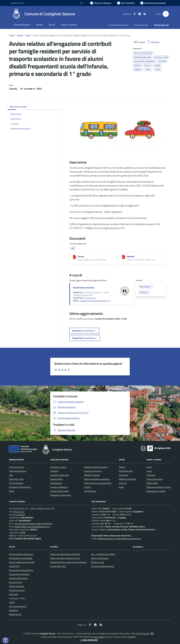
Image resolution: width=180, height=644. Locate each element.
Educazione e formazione (61, 495)
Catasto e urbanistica (59, 487)
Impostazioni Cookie (17, 598)
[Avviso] (74, 257)
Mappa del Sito (15, 614)
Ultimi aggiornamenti (18, 606)
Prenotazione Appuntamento (21, 570)
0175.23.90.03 (19, 515)
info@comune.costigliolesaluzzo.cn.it (95, 301)
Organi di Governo (16, 467)
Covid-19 (123, 483)
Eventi (149, 467)
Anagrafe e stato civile (60, 475)
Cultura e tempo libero (59, 491)
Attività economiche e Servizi (159, 487)
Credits (12, 602)
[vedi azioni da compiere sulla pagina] (153, 42)
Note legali (13, 594)
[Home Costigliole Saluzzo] (43, 14)
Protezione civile (126, 471)
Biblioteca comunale (127, 479)
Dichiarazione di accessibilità (21, 558)
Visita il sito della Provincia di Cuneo (65, 558)
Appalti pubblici (56, 479)
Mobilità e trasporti (92, 475)
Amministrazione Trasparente (21, 554)
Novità (20, 35)
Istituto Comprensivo (100, 558)
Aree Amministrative (18, 471)
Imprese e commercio (93, 471)
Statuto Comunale (17, 586)
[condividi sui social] (139, 42)
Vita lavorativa (90, 491)
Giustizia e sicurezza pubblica (96, 467)
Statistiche (13, 610)
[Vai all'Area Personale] (153, 3)
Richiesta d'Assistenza (18, 578)
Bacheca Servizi (15, 582)
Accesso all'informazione (119, 25)
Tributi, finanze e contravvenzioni (98, 483)
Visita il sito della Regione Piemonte (65, 554)
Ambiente (54, 471)
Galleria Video (152, 483)
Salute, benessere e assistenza (97, 479)
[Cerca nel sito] (166, 14)
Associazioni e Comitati (156, 491)
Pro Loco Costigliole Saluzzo (102, 566)
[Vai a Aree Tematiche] (126, 3)
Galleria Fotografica (154, 479)
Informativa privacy (17, 590)
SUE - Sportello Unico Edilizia (103, 554)
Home (11, 35)
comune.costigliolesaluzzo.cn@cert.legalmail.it (33, 524)
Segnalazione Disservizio (19, 574)
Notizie (122, 467)
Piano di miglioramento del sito (22, 562)
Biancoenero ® (100, 637)
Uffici (11, 475)
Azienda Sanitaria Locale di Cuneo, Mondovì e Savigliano (73, 562)
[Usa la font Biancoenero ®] (101, 3)
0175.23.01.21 (90, 298)
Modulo (131, 257)
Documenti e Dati (16, 479)
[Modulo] (124, 257)
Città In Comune (143, 633)
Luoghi (149, 471)
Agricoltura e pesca (58, 467)
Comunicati (124, 475)
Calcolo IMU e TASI (58, 566)
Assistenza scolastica (84, 288)
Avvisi (28, 35)
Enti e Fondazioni (16, 483)
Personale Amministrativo (20, 487)
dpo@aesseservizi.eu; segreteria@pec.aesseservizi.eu (119, 539)
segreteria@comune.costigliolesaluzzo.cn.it (32, 527)
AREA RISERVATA (88, 640)
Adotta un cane (97, 562)
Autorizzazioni (56, 483)
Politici (12, 491)
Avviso (81, 257)
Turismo (87, 487)
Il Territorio (151, 475)
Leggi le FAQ (14, 566)
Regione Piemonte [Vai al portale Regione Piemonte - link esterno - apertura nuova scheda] (18, 3)
